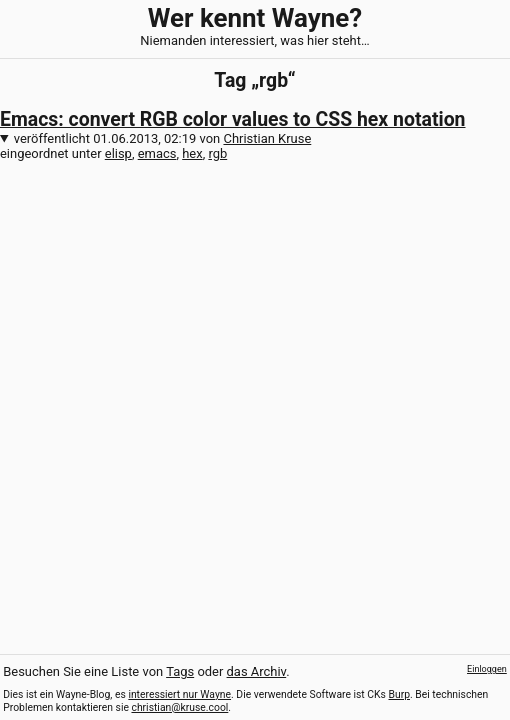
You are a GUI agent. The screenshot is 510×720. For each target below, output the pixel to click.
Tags (180, 671)
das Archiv (257, 671)
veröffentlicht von (163, 138)
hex (192, 153)
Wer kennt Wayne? (255, 18)
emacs (157, 153)
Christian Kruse (267, 138)
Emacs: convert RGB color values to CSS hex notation (233, 119)
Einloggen (487, 669)
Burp (400, 694)
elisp (118, 153)
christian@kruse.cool (179, 707)
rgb (217, 153)
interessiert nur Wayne (179, 694)
